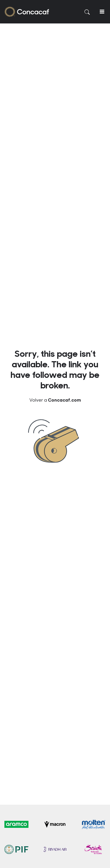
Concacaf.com (64, 400)
